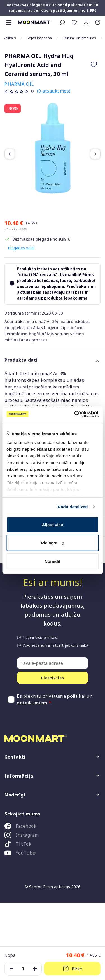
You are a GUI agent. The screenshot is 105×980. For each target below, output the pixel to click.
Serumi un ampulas (79, 38)
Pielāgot (53, 543)
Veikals (10, 38)
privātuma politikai (64, 696)
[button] (86, 22)
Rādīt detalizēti (73, 507)
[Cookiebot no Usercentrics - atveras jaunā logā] (75, 414)
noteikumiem (32, 703)
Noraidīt (53, 561)
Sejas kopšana (39, 38)
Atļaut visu (53, 524)
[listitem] (53, 827)
